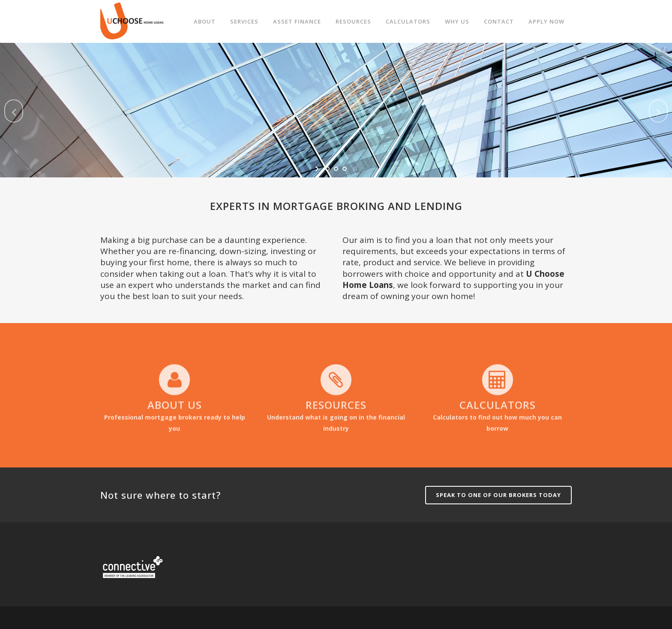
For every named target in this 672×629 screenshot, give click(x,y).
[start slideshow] (318, 169)
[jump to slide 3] (345, 169)
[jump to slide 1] (327, 169)
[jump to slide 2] (336, 169)
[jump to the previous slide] (14, 111)
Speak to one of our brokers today (498, 495)
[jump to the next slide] (658, 111)
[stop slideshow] (354, 169)
